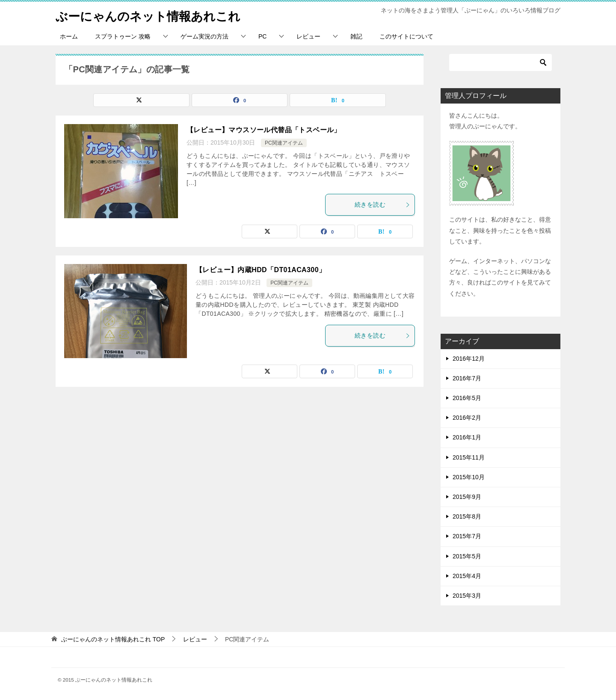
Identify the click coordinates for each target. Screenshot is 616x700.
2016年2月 (467, 418)
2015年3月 (467, 596)
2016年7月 (467, 378)
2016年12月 (469, 359)
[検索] (500, 62)
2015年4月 (467, 576)
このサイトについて (406, 36)
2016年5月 (467, 398)
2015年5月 (467, 556)
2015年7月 (467, 536)
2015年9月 (467, 497)
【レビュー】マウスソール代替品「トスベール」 (264, 130)
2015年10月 (469, 477)
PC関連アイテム (284, 143)
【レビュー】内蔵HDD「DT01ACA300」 (261, 270)
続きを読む (382, 205)
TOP (113, 639)
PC (262, 36)
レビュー (308, 36)
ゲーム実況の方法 (204, 36)
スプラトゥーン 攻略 (123, 36)
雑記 (356, 36)
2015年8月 (467, 516)
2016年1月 (467, 437)
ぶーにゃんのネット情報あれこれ (154, 15)
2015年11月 (469, 457)
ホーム (69, 36)
